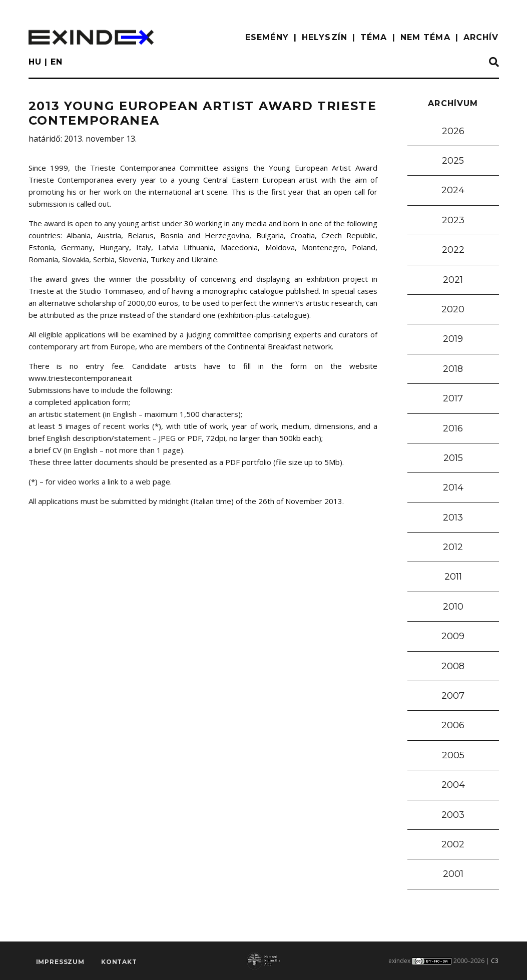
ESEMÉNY (267, 37)
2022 (453, 250)
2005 (453, 755)
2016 (453, 428)
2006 (453, 725)
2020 (453, 309)
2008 (453, 666)
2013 (453, 518)
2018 (453, 369)
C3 (495, 961)
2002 (453, 844)
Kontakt (119, 963)
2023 (453, 220)
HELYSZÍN (325, 37)
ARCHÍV (481, 37)
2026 (453, 131)
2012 (453, 547)
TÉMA (374, 37)
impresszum (60, 963)
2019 (453, 339)
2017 (453, 398)
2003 (453, 815)
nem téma (425, 37)
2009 (453, 636)
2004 (453, 785)
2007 (453, 696)
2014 (453, 487)
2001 (453, 874)
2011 (453, 577)
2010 (453, 607)
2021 (453, 280)
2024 (453, 190)
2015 (453, 458)
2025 (453, 161)
